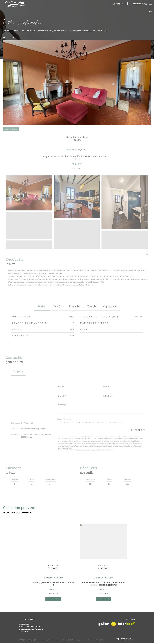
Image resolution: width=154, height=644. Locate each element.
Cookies (107, 641)
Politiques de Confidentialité (83, 450)
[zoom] (29, 210)
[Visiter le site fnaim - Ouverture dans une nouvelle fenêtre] (114, 625)
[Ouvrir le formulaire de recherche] (139, 4)
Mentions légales (76, 641)
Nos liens (91, 641)
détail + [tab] (58, 306)
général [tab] (42, 306)
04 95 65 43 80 (27, 423)
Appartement (43, 31)
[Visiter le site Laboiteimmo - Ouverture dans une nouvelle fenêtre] (125, 640)
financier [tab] (75, 306)
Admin (85, 641)
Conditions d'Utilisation (98, 450)
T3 (51, 31)
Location (14, 31)
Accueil (6, 31)
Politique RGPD (99, 641)
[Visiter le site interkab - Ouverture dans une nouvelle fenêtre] (126, 624)
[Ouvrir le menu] (151, 4)
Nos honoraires (58, 641)
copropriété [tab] (110, 306)
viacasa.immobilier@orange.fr (34, 429)
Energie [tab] (92, 306)
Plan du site (67, 641)
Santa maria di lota (28, 31)
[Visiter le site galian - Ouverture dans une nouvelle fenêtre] (104, 625)
